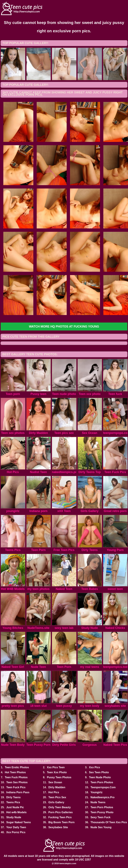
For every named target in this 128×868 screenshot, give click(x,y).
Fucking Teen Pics (60, 817)
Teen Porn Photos (102, 782)
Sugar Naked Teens (19, 822)
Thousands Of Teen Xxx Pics (109, 822)
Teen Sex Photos (17, 782)
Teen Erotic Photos (17, 767)
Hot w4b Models (16, 812)
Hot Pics (54, 792)
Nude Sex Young (101, 827)
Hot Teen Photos (15, 772)
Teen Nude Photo (100, 777)
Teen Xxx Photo (57, 772)
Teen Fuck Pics (16, 787)
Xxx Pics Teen (56, 767)
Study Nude (14, 817)
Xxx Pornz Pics (16, 832)
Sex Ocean (55, 782)
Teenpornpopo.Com (103, 787)
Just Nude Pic (15, 807)
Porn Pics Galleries (60, 812)
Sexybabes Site (58, 827)
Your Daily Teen (16, 827)
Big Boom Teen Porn (61, 822)
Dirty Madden (57, 787)
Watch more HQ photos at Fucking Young (64, 327)
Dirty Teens (13, 797)
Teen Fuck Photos (16, 777)
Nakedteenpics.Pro (102, 797)
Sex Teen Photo (99, 772)
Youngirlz (96, 792)
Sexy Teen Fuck (100, 817)
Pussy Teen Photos (59, 777)
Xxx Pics (94, 767)
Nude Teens (98, 802)
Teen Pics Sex (57, 797)
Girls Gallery (56, 802)
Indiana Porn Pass (18, 792)
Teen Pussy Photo (102, 812)
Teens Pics (13, 802)
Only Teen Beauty (59, 807)
